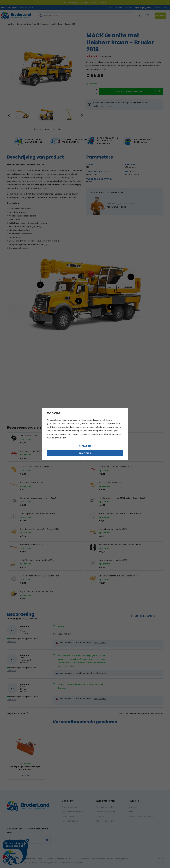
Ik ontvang (85, 453)
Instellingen (85, 446)
